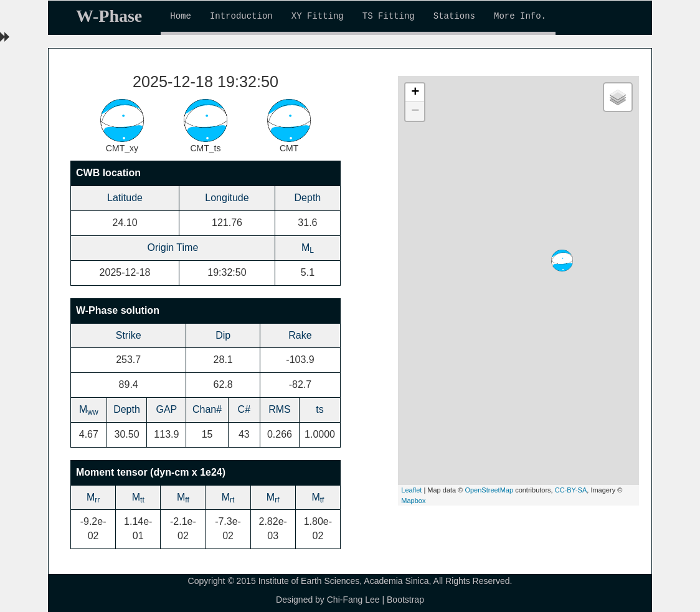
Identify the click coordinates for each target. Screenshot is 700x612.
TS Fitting (389, 16)
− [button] (415, 111)
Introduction (241, 16)
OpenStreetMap (489, 490)
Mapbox (413, 501)
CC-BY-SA (571, 490)
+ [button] (415, 93)
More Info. (520, 16)
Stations (454, 16)
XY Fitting (318, 16)
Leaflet (411, 490)
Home (181, 16)
